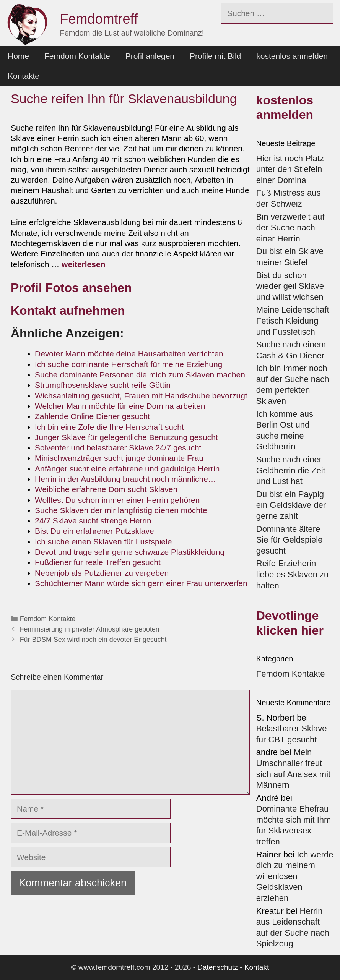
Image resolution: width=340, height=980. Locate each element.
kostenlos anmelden (292, 56)
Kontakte (24, 76)
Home (18, 56)
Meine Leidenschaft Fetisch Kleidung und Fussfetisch (293, 321)
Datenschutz (218, 967)
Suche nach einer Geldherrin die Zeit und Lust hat (291, 470)
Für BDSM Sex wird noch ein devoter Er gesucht (93, 640)
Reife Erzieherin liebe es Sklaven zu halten (293, 574)
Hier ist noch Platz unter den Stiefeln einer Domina (290, 169)
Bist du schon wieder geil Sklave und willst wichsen (290, 286)
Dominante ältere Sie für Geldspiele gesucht (290, 540)
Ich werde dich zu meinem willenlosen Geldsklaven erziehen (295, 876)
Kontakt (257, 967)
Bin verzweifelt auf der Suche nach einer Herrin (290, 228)
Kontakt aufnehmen (68, 311)
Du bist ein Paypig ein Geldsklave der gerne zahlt (291, 505)
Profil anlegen (150, 56)
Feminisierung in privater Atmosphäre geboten (90, 629)
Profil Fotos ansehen (71, 288)
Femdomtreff (99, 19)
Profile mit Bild (215, 56)
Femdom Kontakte (77, 56)
